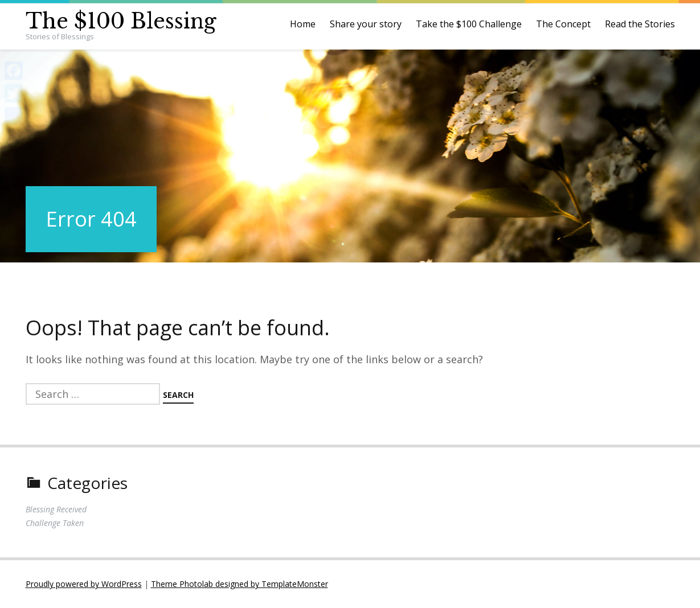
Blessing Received (56, 509)
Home (303, 24)
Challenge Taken (55, 523)
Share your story (366, 24)
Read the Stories (640, 24)
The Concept (563, 24)
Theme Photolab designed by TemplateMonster (240, 584)
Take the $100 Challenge (469, 24)
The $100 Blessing (121, 21)
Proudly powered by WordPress (84, 584)
